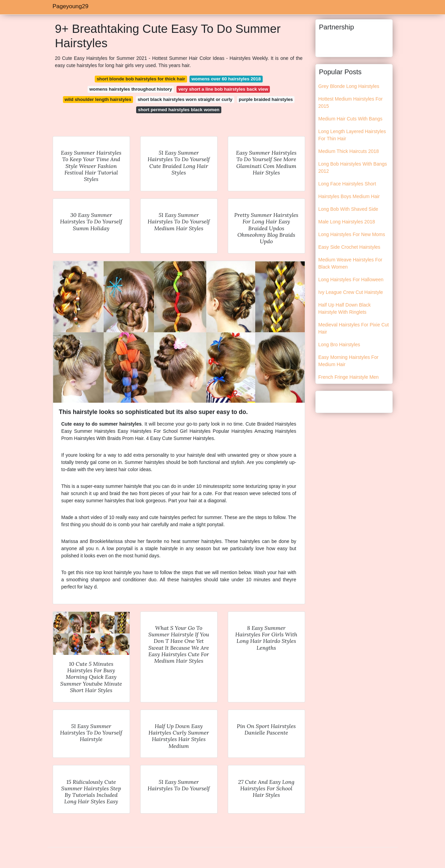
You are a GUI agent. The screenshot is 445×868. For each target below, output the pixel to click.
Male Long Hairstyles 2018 (347, 222)
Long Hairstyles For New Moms (352, 234)
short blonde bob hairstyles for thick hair (141, 79)
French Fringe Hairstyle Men (349, 377)
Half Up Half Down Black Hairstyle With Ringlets (345, 308)
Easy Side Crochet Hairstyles (349, 247)
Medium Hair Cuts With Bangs (351, 119)
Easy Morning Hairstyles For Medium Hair (349, 361)
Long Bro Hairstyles (339, 345)
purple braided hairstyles (266, 99)
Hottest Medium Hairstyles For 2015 (351, 102)
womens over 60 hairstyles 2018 (226, 79)
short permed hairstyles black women (179, 110)
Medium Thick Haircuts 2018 (349, 151)
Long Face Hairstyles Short (347, 184)
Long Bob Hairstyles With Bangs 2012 (353, 167)
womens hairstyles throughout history (131, 89)
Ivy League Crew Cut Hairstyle (351, 292)
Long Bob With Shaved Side (348, 209)
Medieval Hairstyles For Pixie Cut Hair (354, 328)
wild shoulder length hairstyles (98, 99)
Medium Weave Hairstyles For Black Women (350, 263)
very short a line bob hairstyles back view (223, 89)
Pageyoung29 (71, 6)
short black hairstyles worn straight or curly (185, 99)
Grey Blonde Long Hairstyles (349, 86)
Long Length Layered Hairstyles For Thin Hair (352, 135)
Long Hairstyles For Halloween (351, 280)
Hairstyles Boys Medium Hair (349, 196)
